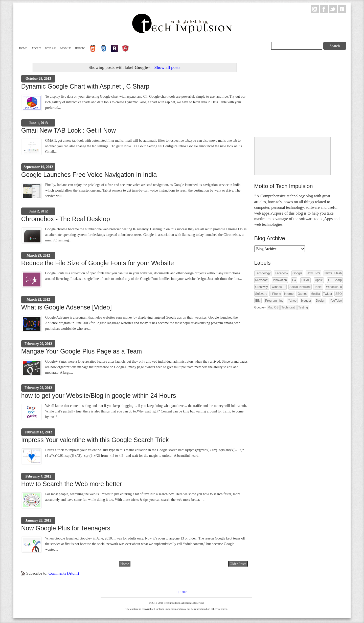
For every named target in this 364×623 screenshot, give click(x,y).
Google (297, 273)
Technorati (288, 307)
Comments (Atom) (64, 573)
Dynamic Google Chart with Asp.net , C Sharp (85, 86)
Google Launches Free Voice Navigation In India (89, 175)
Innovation (280, 280)
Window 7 (279, 287)
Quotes (182, 592)
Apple (319, 280)
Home (23, 48)
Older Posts (238, 564)
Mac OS (273, 307)
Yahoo (292, 301)
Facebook (281, 273)
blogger (306, 301)
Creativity (262, 287)
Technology (263, 273)
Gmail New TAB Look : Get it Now (69, 130)
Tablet (318, 287)
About (36, 48)
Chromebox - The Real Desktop (66, 219)
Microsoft (261, 280)
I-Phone (276, 294)
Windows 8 (334, 287)
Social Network (300, 287)
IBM (258, 301)
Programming (274, 301)
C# (294, 280)
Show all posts (167, 67)
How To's (313, 273)
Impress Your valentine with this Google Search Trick (95, 440)
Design (320, 301)
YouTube (336, 301)
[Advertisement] (292, 96)
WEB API (51, 48)
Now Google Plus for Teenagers (66, 528)
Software (261, 294)
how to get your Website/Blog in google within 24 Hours (99, 396)
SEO (339, 294)
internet (289, 294)
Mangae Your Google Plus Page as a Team (82, 351)
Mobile (65, 48)
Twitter (328, 294)
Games (302, 294)
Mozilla (315, 294)
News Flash (333, 273)
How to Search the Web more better (72, 484)
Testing (303, 307)
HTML (305, 280)
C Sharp (335, 280)
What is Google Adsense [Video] (66, 307)
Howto (80, 48)
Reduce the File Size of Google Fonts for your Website (98, 263)
